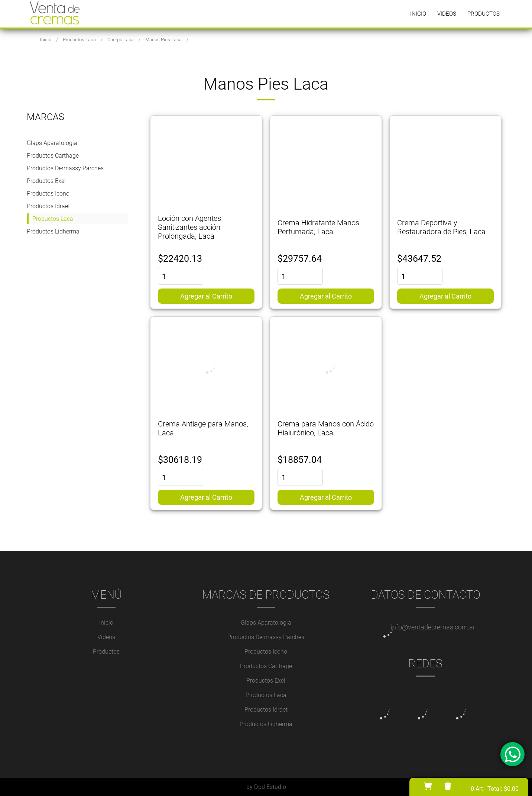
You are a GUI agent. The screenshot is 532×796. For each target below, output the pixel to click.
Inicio (418, 14)
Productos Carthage (53, 156)
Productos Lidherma (53, 231)
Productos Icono (48, 194)
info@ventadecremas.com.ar (433, 627)
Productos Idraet (48, 206)
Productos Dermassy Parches (65, 168)
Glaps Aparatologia (52, 143)
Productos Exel (46, 181)
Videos (447, 14)
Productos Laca (53, 219)
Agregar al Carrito (206, 296)
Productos (484, 14)
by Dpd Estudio (266, 787)
